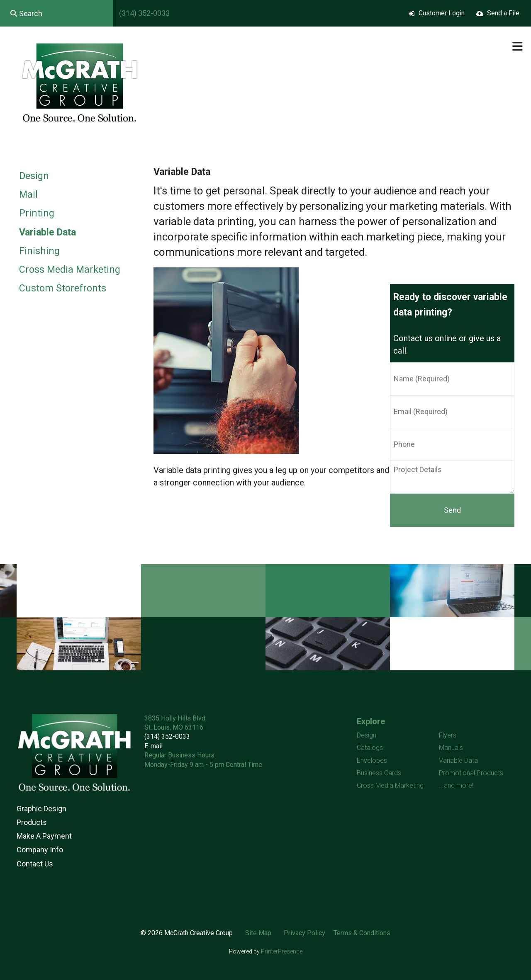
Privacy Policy (304, 933)
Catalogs (370, 748)
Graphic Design (41, 809)
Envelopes (372, 760)
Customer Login (442, 13)
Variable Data (47, 232)
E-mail (153, 746)
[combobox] (57, 13)
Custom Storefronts (63, 288)
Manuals (451, 748)
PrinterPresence (282, 951)
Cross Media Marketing (70, 270)
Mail (28, 195)
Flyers (448, 735)
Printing (37, 213)
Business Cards (379, 773)
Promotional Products (471, 773)
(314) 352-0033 (144, 13)
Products (32, 822)
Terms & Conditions (362, 933)
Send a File (503, 13)
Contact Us (35, 864)
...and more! (456, 785)
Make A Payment (44, 836)
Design (34, 176)
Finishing (39, 251)
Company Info (40, 850)
